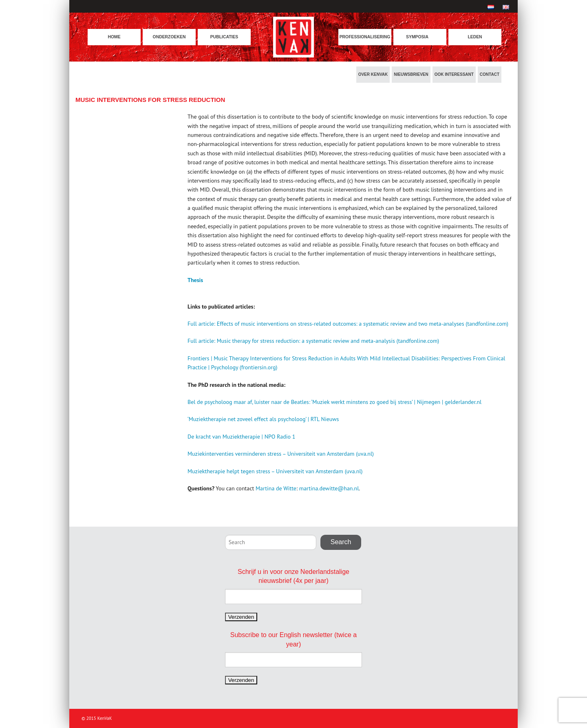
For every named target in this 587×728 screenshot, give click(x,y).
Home (114, 37)
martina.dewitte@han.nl (329, 488)
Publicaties (224, 37)
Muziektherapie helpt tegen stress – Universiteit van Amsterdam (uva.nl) (275, 471)
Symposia (417, 37)
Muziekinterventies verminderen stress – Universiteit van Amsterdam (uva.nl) (281, 454)
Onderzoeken (169, 37)
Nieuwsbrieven (411, 74)
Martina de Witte (276, 488)
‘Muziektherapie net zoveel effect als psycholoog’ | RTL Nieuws (263, 419)
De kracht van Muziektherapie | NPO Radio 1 (241, 437)
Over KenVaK (373, 74)
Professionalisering (365, 37)
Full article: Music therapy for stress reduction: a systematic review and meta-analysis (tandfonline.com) (313, 341)
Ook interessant (454, 74)
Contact (490, 74)
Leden (475, 37)
